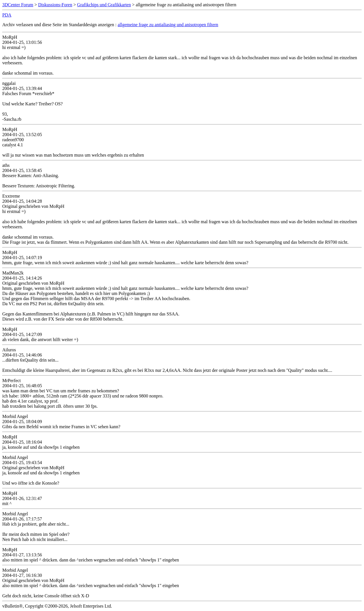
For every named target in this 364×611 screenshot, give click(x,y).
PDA (7, 15)
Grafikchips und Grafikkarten (104, 5)
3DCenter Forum (18, 5)
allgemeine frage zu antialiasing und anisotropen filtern (168, 25)
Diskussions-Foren (55, 5)
